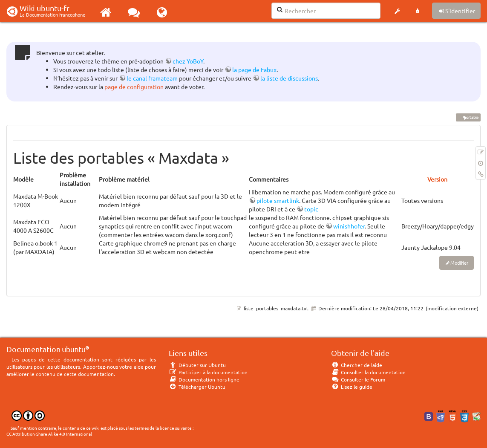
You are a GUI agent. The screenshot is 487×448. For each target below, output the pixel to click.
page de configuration (134, 87)
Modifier (459, 263)
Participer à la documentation (208, 372)
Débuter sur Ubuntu (197, 365)
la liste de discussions (289, 78)
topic (311, 209)
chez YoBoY (188, 61)
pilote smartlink (278, 200)
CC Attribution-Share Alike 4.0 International (49, 434)
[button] (397, 11)
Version (437, 179)
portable (468, 117)
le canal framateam (152, 78)
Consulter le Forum (358, 379)
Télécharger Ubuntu (197, 387)
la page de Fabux (254, 69)
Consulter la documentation (368, 372)
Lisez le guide (352, 387)
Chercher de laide (357, 365)
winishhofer (349, 226)
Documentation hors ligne (204, 379)
